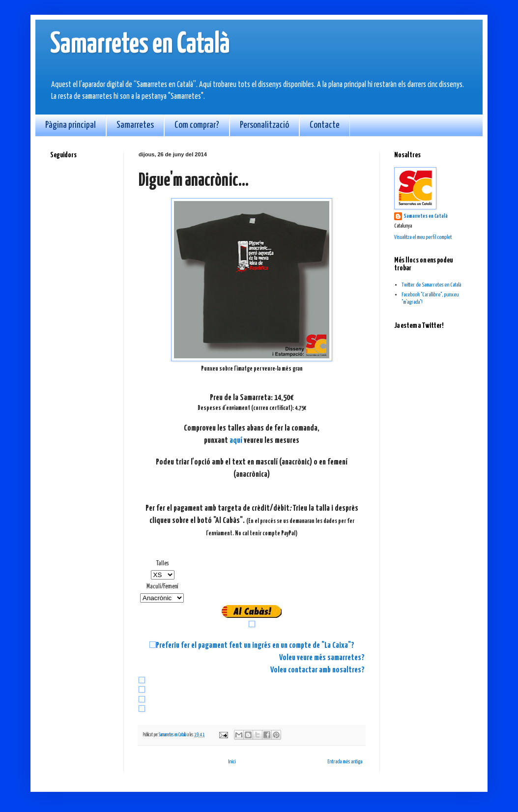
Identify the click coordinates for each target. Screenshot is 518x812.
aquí (236, 441)
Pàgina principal (71, 125)
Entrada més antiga (345, 762)
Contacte (325, 125)
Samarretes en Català (140, 45)
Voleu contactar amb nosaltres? (317, 670)
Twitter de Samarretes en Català (431, 285)
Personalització (264, 125)
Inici (232, 762)
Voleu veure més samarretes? (322, 658)
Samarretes (135, 125)
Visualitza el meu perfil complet (423, 237)
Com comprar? (197, 125)
